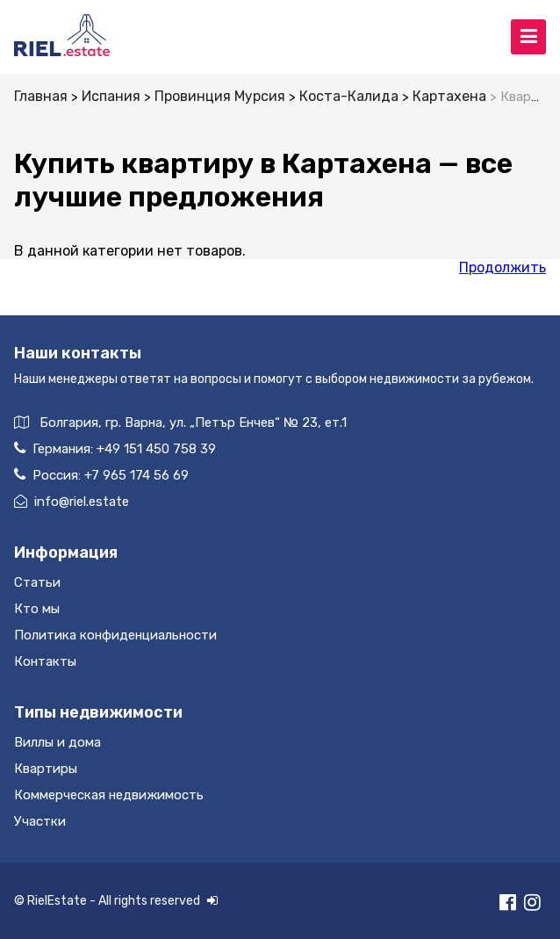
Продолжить (503, 267)
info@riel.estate (72, 502)
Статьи (37, 582)
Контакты (45, 661)
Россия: (101, 475)
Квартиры (46, 769)
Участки (40, 821)
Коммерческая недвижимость (109, 795)
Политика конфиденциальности (115, 635)
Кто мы (37, 609)
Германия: (115, 448)
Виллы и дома (57, 742)
